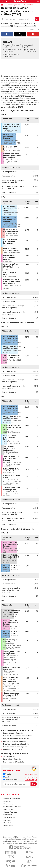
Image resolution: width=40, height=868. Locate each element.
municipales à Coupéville (28, 85)
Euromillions (8, 826)
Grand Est (29, 5)
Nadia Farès (8, 801)
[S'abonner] (20, 784)
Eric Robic (7, 820)
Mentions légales (7, 843)
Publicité (35, 837)
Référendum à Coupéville (12, 750)
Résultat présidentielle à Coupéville (16, 739)
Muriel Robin (8, 823)
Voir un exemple (31, 774)
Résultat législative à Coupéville (15, 741)
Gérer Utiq (34, 841)
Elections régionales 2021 (14, 5)
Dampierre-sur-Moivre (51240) (25, 26)
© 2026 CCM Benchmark (30, 843)
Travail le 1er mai (9, 818)
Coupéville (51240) (10, 756)
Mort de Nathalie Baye (12, 799)
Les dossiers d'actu (11, 780)
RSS (24, 839)
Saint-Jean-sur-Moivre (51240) (21, 23)
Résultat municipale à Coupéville (15, 747)
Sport (6, 777)
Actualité (7, 774)
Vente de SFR (8, 815)
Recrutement (30, 839)
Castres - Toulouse (10, 812)
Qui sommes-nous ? (9, 837)
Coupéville (25, 50)
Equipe (18, 837)
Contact (8, 839)
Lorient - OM (8, 809)
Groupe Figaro (17, 843)
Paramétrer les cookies (23, 841)
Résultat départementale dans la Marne (18, 736)
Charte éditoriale (26, 837)
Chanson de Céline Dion (12, 807)
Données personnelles (9, 841)
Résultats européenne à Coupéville (16, 744)
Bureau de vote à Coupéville (13, 733)
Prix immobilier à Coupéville (13, 762)
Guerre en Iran (9, 804)
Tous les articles (17, 839)
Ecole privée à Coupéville (12, 759)
